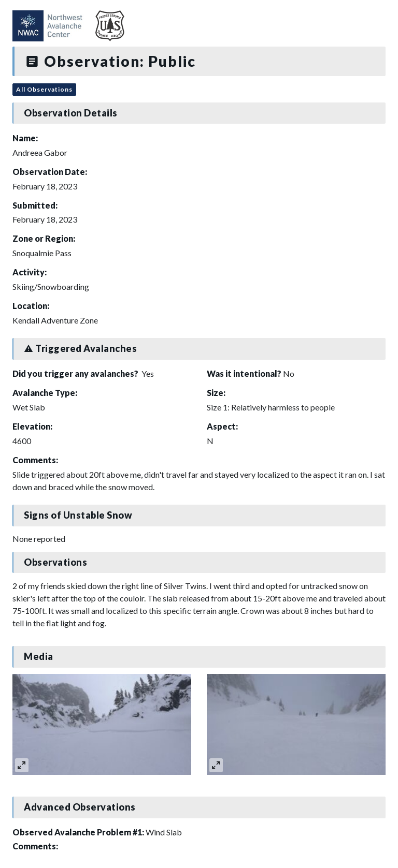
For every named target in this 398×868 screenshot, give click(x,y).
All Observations (44, 89)
